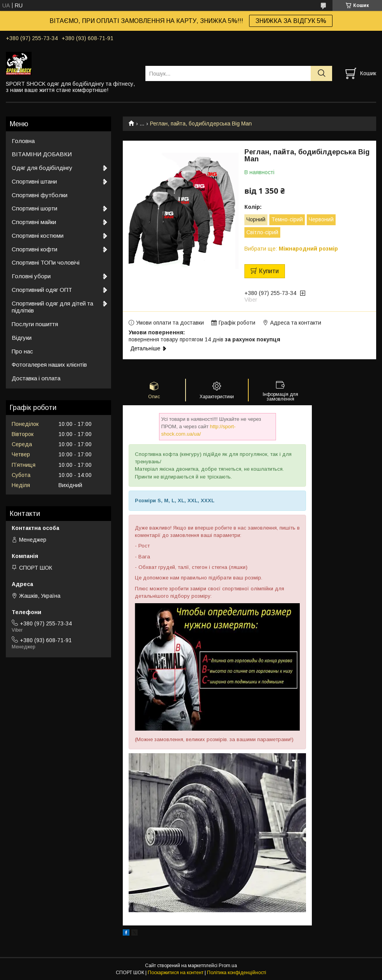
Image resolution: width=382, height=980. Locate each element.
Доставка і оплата (36, 378)
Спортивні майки (34, 222)
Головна (23, 141)
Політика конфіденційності (237, 973)
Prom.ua (228, 966)
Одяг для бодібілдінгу (42, 168)
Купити (269, 271)
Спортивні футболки (40, 195)
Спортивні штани (34, 181)
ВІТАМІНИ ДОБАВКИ (42, 154)
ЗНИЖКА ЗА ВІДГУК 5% (291, 21)
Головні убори (31, 276)
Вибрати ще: (291, 249)
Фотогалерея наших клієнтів (49, 365)
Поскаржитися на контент (176, 973)
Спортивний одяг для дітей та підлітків (52, 307)
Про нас (22, 351)
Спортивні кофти (34, 249)
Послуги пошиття (35, 324)
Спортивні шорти (34, 208)
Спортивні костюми (38, 236)
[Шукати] (321, 73)
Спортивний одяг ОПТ (42, 290)
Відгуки (22, 338)
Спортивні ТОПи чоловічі (46, 262)
